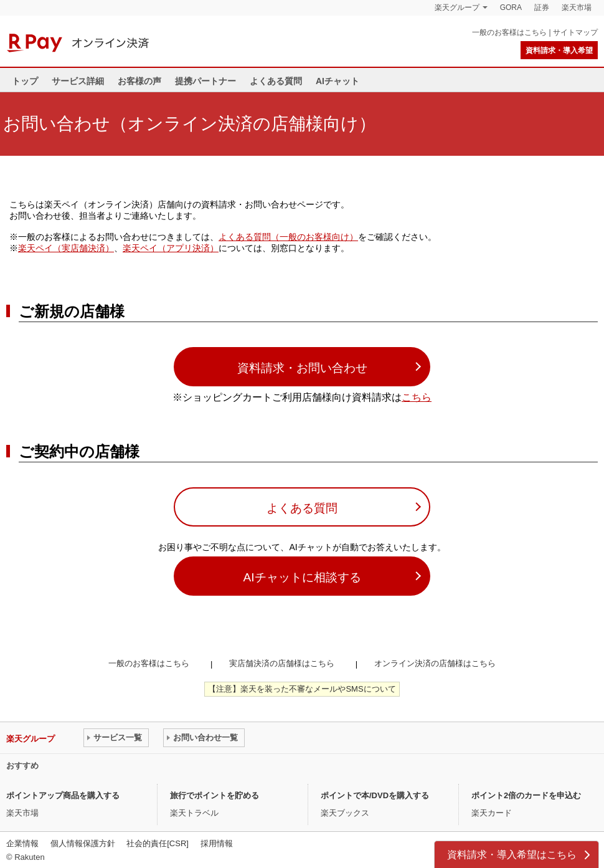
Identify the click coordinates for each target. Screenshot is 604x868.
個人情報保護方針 (83, 843)
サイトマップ (575, 32)
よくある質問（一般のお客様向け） (288, 237)
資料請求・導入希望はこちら (512, 855)
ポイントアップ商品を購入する (63, 795)
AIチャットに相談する (302, 577)
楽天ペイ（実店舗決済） (66, 248)
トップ (25, 81)
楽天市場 (577, 7)
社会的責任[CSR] (158, 843)
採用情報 (217, 843)
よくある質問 (276, 81)
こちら (417, 397)
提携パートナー (205, 81)
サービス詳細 (78, 81)
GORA (511, 7)
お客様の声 (139, 81)
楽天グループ (457, 7)
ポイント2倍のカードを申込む (526, 795)
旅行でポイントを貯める (215, 795)
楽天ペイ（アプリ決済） (171, 248)
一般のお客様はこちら (509, 32)
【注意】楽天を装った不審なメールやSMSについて (302, 689)
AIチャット (337, 81)
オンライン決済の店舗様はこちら (435, 663)
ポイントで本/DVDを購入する (375, 795)
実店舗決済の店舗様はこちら (282, 663)
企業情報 (22, 843)
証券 (542, 7)
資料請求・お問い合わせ (302, 368)
